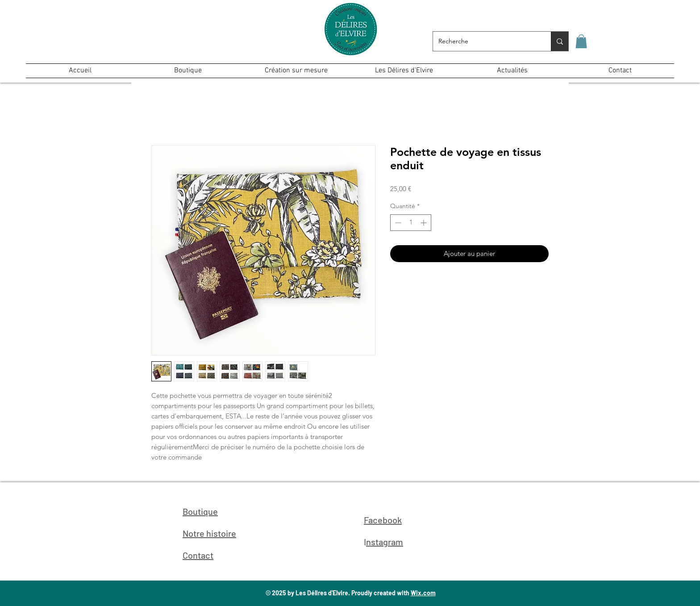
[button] (581, 41)
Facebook (383, 520)
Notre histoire (209, 533)
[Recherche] (485, 41)
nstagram (385, 542)
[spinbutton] (411, 223)
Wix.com (423, 593)
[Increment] (424, 223)
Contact (198, 555)
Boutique (200, 511)
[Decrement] (397, 223)
